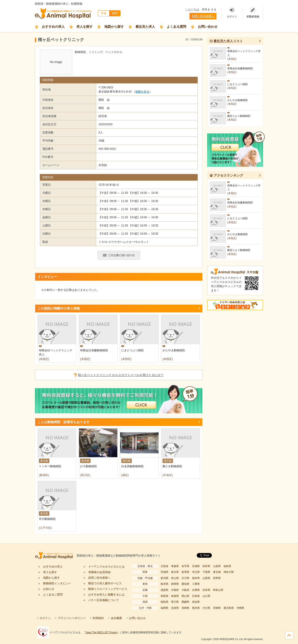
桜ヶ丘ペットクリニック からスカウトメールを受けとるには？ (121, 375)
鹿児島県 (229, 608)
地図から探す (114, 27)
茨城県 (164, 572)
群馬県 (185, 572)
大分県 (206, 608)
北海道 (164, 566)
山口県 (206, 596)
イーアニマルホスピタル (56, 556)
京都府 (175, 590)
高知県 (196, 602)
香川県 (175, 602)
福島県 (227, 566)
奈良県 (206, 590)
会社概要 (116, 618)
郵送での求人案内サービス (105, 583)
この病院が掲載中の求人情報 (59, 308)
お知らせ (49, 589)
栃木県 (175, 572)
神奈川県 (229, 572)
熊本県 (196, 608)
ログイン (45, 618)
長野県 (217, 578)
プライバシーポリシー (72, 618)
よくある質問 (176, 27)
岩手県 (185, 566)
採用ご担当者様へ (203, 16)
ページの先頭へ (289, 635)
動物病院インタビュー (57, 583)
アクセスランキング (226, 175)
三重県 (196, 584)
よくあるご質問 (53, 595)
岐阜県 (164, 584)
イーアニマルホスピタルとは (106, 567)
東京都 (217, 572)
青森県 (175, 566)
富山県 (175, 578)
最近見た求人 (145, 27)
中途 (104, 13)
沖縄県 (240, 608)
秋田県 (206, 566)
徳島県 (164, 602)
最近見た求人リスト (226, 41)
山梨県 (206, 578)
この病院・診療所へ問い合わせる (119, 255)
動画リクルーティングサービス (108, 589)
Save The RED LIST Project (101, 632)
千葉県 (206, 572)
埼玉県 (196, 572)
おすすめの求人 (53, 27)
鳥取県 (164, 596)
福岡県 (164, 608)
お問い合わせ (208, 27)
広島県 (196, 596)
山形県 (217, 566)
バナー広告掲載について (104, 600)
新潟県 (164, 578)
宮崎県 (217, 608)
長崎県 (185, 608)
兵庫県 (196, 590)
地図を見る (142, 92)
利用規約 (98, 618)
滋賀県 (164, 590)
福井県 (196, 578)
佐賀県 (175, 608)
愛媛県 (185, 602)
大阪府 (185, 590)
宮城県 (196, 566)
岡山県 (185, 596)
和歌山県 (218, 590)
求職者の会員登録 (99, 572)
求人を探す (85, 27)
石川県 (185, 578)
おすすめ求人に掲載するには (106, 595)
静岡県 (175, 584)
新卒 (115, 13)
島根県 (175, 596)
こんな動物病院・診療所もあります (64, 422)
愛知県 (185, 584)
